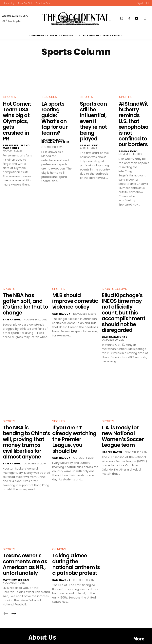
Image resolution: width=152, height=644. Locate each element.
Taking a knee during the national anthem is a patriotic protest (76, 543)
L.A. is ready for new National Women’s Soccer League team (125, 424)
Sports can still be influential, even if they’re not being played (95, 116)
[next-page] (13, 594)
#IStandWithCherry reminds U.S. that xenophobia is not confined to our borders (133, 122)
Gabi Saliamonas (114, 328)
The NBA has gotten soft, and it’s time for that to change (25, 295)
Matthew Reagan (16, 560)
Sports (10, 97)
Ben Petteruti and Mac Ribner (16, 137)
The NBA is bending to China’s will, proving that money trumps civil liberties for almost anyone (25, 429)
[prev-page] (6, 594)
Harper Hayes (112, 436)
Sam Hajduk (89, 136)
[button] (145, 19)
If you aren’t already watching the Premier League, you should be (75, 426)
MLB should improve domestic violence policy (75, 295)
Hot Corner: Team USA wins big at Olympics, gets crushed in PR (18, 116)
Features (49, 97)
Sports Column (115, 284)
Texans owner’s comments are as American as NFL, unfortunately (23, 546)
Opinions (59, 532)
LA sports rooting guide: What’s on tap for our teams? (53, 116)
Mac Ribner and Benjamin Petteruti (56, 137)
